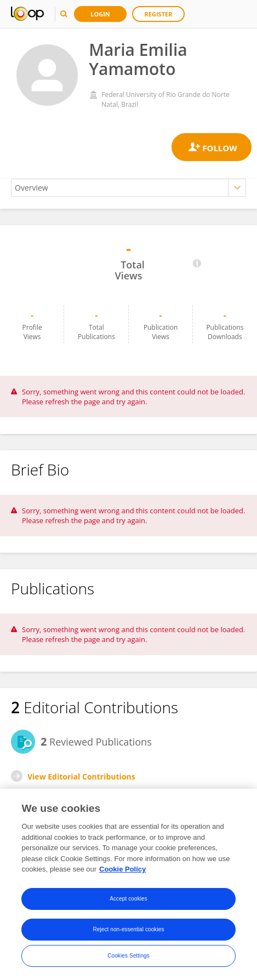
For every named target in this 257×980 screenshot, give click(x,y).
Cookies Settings (128, 956)
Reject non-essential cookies (128, 929)
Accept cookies (128, 899)
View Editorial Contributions (81, 776)
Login (100, 14)
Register (159, 14)
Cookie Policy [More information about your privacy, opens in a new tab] (122, 870)
